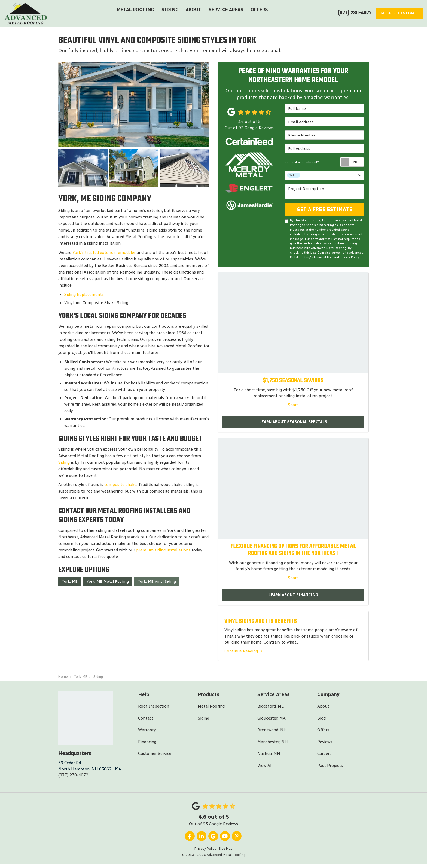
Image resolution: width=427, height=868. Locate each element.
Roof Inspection (154, 710)
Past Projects (330, 769)
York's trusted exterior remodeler (104, 254)
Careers (324, 757)
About (323, 710)
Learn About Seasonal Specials (293, 425)
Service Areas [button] (225, 14)
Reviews (325, 745)
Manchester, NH (273, 745)
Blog (321, 721)
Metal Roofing (211, 710)
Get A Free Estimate (324, 211)
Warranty (147, 733)
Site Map (226, 852)
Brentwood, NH (272, 733)
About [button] (193, 14)
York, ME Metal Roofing (108, 583)
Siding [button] (170, 14)
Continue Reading (243, 654)
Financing (147, 745)
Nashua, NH (269, 757)
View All (265, 769)
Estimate (397, 13)
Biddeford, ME (271, 710)
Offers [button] (257, 14)
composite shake (120, 486)
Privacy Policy (350, 259)
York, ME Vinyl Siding (157, 583)
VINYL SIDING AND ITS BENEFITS (261, 624)
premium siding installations (164, 552)
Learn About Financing (293, 598)
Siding (64, 464)
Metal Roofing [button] (137, 14)
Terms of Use (323, 259)
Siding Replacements (84, 296)
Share (293, 407)
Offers (323, 733)
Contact (146, 721)
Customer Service (155, 757)
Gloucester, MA (272, 721)
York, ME (70, 583)
